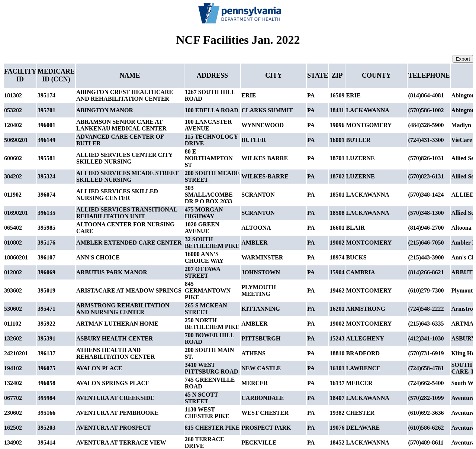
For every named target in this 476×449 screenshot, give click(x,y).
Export (463, 59)
